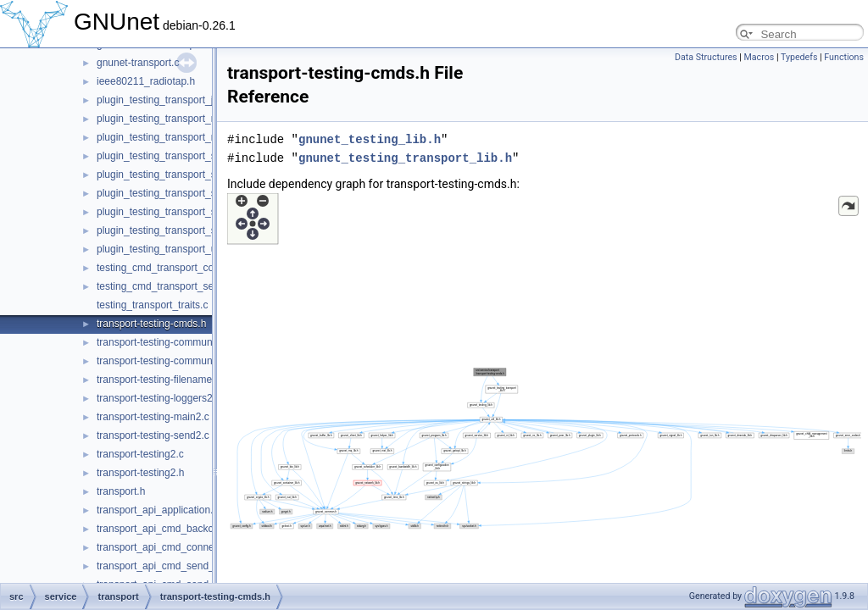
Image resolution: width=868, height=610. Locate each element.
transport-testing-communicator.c (171, 342)
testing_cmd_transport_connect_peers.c (187, 268)
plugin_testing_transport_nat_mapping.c (187, 119)
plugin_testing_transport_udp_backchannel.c (198, 249)
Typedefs (799, 57)
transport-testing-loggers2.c (159, 398)
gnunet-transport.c (138, 63)
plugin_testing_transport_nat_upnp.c (179, 137)
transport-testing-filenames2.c (164, 380)
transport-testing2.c (140, 454)
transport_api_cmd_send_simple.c (174, 566)
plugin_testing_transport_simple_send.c (186, 156)
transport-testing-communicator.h (171, 361)
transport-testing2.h (140, 473)
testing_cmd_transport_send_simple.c (182, 286)
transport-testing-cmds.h (151, 324)
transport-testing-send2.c (153, 435)
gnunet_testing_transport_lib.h (405, 158)
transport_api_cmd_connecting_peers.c (186, 547)
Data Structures (706, 57)
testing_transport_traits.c (152, 305)
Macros (759, 57)
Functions (844, 57)
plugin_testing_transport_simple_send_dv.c (194, 193)
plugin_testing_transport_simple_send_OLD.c (200, 212)
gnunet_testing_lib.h (370, 139)
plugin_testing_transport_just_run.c (176, 100)
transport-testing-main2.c (153, 417)
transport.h (121, 491)
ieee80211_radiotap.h (146, 81)
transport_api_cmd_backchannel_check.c (190, 529)
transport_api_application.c (157, 510)
